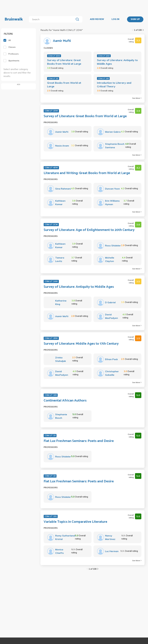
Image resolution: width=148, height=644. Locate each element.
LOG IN (115, 19)
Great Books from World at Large (64, 85)
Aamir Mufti (62, 41)
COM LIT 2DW (54, 56)
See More (137, 98)
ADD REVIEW (97, 19)
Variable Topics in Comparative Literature (75, 522)
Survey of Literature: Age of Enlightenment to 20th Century (89, 230)
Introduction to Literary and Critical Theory (114, 85)
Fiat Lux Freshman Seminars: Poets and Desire (79, 441)
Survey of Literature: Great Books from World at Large (64, 62)
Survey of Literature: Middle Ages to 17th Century (81, 344)
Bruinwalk (14, 19)
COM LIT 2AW (104, 56)
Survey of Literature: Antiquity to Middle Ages (117, 62)
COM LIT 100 (103, 78)
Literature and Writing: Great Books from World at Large (87, 173)
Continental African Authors (65, 401)
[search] (52, 19)
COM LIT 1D (53, 78)
